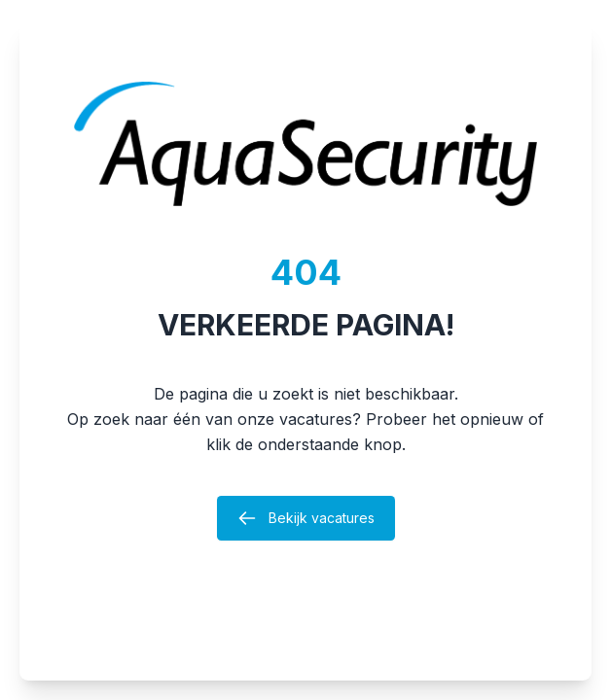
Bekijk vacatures (306, 518)
